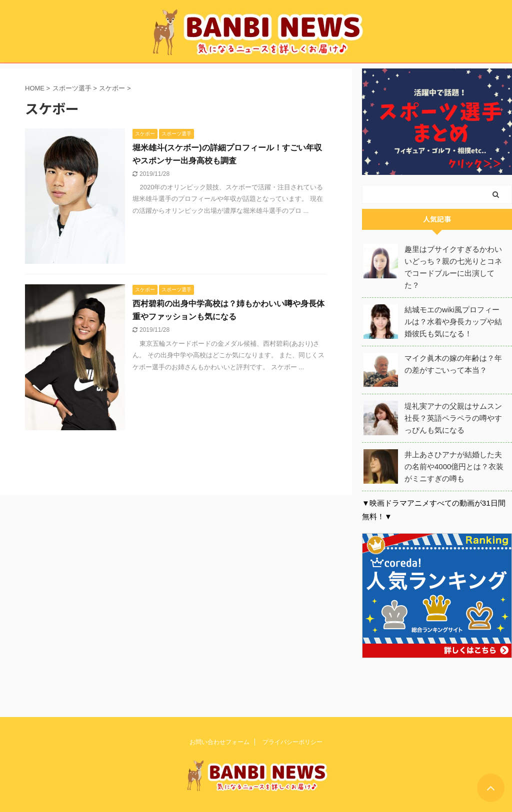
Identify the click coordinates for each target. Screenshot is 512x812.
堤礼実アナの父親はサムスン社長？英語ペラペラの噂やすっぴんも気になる (453, 418)
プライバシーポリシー (292, 741)
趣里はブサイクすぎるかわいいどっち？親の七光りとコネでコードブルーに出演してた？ (453, 267)
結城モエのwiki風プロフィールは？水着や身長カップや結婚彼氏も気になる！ (453, 322)
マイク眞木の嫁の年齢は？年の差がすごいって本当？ (453, 364)
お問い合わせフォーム (219, 741)
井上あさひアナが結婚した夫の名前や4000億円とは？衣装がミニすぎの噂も (454, 466)
